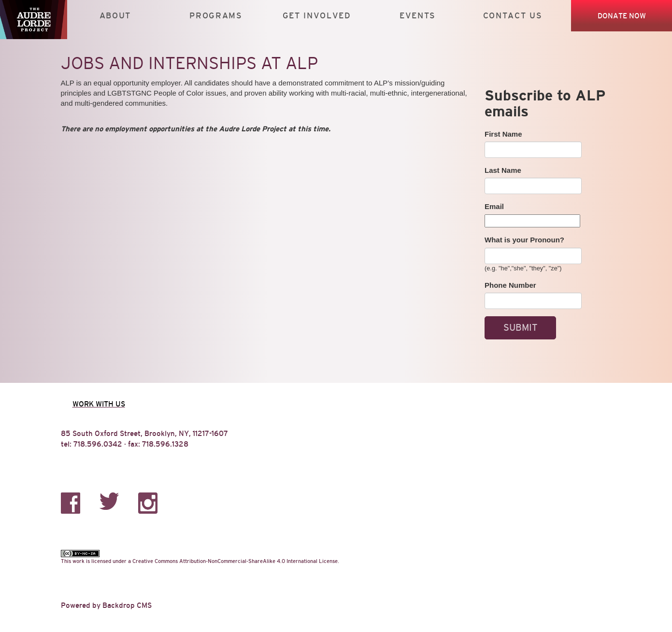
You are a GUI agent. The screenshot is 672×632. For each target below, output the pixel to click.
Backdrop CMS (127, 605)
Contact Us (513, 16)
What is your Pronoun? (524, 240)
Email (494, 206)
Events (418, 16)
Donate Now (622, 16)
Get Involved (317, 16)
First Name (503, 134)
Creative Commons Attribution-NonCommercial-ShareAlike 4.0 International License (235, 561)
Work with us (99, 404)
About (115, 16)
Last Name (503, 170)
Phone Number (510, 285)
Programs (216, 16)
